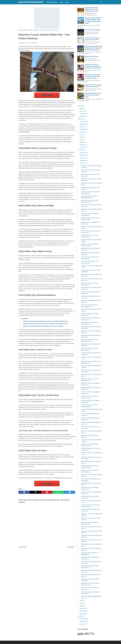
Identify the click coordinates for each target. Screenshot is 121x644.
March (83, 111)
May (82, 140)
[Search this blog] (102, 2)
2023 (81, 616)
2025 (81, 119)
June (82, 137)
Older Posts (71, 547)
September (84, 129)
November (84, 124)
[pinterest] (47, 492)
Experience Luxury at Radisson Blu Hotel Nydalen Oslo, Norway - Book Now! (43, 326)
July (82, 135)
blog (67, 2)
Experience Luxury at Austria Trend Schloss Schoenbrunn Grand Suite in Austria (93, 76)
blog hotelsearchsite (31, 2)
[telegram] (70, 492)
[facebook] (24, 492)
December (84, 122)
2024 (81, 150)
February (84, 114)
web (62, 2)
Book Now (47, 95)
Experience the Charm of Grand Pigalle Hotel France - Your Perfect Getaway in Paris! (46, 321)
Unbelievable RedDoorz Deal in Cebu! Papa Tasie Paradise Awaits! (93, 95)
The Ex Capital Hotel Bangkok (93, 30)
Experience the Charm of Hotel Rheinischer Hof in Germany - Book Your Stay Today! (45, 324)
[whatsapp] (58, 492)
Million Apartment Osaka (92, 56)
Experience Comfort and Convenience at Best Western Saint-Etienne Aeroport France (93, 66)
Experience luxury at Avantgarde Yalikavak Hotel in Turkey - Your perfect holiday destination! (94, 48)
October (83, 127)
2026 (81, 106)
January (83, 116)
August (83, 132)
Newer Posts (23, 547)
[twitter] (36, 492)
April (82, 109)
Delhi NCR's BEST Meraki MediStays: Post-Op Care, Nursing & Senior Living (92, 9)
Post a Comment (33, 43)
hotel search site (52, 2)
